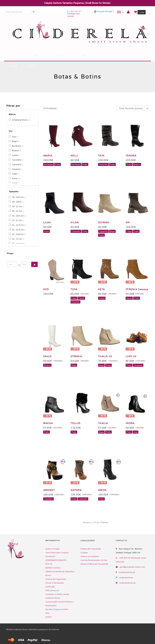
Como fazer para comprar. (57, 553)
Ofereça (77, 56)
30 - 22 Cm (17, 211)
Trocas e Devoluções (55, 583)
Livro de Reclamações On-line (94, 560)
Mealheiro (53, 56)
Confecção (50, 587)
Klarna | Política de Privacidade (94, 564)
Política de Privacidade (91, 549)
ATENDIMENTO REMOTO (56, 560)
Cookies (84, 553)
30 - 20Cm (17, 202)
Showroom (50, 556)
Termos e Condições (90, 556)
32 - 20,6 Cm (18, 234)
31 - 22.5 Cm (18, 230)
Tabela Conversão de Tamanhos (60, 571)
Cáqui (15, 174)
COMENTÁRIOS (126, 56)
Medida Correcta (53, 568)
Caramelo (16, 160)
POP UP (49, 564)
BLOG (32, 66)
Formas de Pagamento (56, 579)
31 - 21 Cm (17, 220)
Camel (15, 155)
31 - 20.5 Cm (18, 216)
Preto (15, 179)
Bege (14, 141)
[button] (104, 11)
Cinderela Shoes (20, 120)
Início (14, 56)
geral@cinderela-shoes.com (132, 567)
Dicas (13, 66)
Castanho (17, 165)
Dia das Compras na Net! (57, 609)
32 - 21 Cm (17, 239)
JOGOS (49, 617)
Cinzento (16, 169)
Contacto (100, 56)
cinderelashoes (126, 578)
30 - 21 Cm (17, 206)
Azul (14, 137)
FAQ (47, 613)
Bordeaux (17, 146)
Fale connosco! (52, 590)
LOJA (32, 56)
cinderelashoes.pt (127, 572)
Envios (48, 575)
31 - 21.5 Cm (18, 225)
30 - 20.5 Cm (18, 197)
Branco (15, 151)
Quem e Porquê (52, 549)
